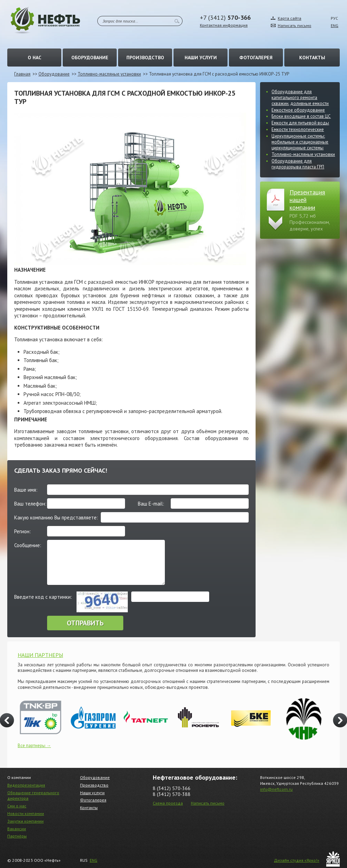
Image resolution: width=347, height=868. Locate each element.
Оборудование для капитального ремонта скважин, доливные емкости (300, 98)
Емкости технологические (298, 129)
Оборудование (90, 58)
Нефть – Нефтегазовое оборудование (45, 20)
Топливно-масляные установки (109, 74)
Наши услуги (201, 58)
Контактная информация (224, 25)
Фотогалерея (256, 58)
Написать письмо (295, 25)
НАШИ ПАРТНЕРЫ (40, 655)
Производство (145, 58)
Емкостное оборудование (298, 110)
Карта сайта (290, 18)
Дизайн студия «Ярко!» (297, 860)
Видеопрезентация (26, 785)
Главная (22, 74)
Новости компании (26, 813)
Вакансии (17, 829)
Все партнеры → (34, 746)
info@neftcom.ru (276, 789)
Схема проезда (168, 803)
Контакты (312, 58)
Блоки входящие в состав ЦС (301, 116)
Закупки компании (25, 821)
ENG (335, 25)
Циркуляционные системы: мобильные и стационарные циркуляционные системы (300, 142)
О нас (34, 58)
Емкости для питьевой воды (300, 123)
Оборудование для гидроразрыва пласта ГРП (298, 164)
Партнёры (17, 836)
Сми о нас (17, 806)
